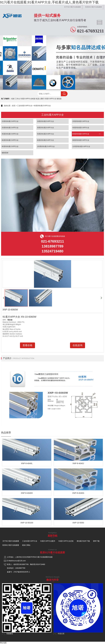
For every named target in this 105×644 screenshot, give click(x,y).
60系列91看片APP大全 (42, 106)
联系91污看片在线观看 (94, 7)
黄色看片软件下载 (83, 541)
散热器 (59, 99)
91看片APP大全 (50, 99)
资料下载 (96, 541)
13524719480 (40, 564)
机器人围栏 (40, 99)
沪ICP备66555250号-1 (22, 572)
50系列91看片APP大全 (45, 134)
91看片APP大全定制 (66, 541)
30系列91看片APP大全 (45, 128)
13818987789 (23, 564)
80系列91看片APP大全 (45, 140)
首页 (14, 106)
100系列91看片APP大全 (46, 146)
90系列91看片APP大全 (10, 146)
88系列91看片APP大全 (81, 140)
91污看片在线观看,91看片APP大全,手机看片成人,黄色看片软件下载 (49, 2)
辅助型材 (5, 153)
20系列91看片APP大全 (81, 121)
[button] (4, 298)
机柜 (13, 99)
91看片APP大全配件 (48, 541)
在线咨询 (78, 345)
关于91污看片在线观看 (72, 7)
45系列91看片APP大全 (10, 134)
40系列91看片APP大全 (81, 128)
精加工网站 (26, 545)
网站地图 (3, 643)
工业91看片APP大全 (25, 106)
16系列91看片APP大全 (45, 121)
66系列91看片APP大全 (10, 140)
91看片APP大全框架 (28, 99)
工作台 (17, 99)
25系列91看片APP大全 (10, 128)
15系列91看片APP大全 (10, 121)
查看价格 (27, 345)
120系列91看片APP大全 (81, 146)
